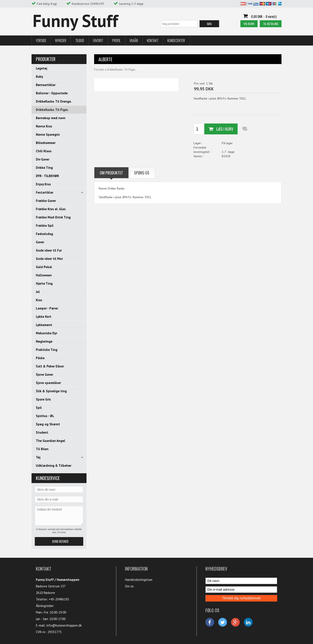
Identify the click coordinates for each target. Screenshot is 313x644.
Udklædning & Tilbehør (54, 466)
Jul (38, 292)
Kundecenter (176, 41)
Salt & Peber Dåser (50, 366)
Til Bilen (42, 449)
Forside (41, 41)
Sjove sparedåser (48, 383)
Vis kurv (249, 24)
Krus (39, 300)
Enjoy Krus (43, 184)
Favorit (98, 41)
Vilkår (134, 41)
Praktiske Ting (47, 350)
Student (42, 432)
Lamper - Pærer (47, 308)
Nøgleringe (44, 341)
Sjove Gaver (44, 374)
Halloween (44, 275)
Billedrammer (46, 143)
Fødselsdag (44, 234)
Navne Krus (44, 126)
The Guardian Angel (51, 441)
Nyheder (61, 41)
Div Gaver (43, 159)
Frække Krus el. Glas (51, 209)
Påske (40, 358)
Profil (116, 41)
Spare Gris (43, 399)
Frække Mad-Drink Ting (53, 217)
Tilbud (80, 41)
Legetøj (42, 68)
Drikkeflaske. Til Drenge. (54, 101)
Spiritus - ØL (45, 416)
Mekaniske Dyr (47, 333)
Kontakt (153, 41)
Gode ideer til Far (49, 250)
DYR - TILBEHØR (47, 176)
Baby (39, 77)
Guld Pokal (44, 267)
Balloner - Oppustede (52, 93)
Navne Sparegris (48, 134)
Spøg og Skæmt (48, 424)
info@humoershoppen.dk (64, 625)
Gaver (40, 242)
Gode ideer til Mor (49, 259)
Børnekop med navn (51, 118)
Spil (39, 408)
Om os (129, 586)
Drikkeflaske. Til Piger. (52, 110)
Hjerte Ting (44, 283)
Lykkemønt (44, 325)
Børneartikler (46, 85)
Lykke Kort (44, 317)
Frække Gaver (46, 201)
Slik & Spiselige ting (51, 391)
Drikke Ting (44, 168)
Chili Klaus (44, 151)
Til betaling (271, 24)
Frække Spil (45, 226)
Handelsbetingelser (139, 580)
